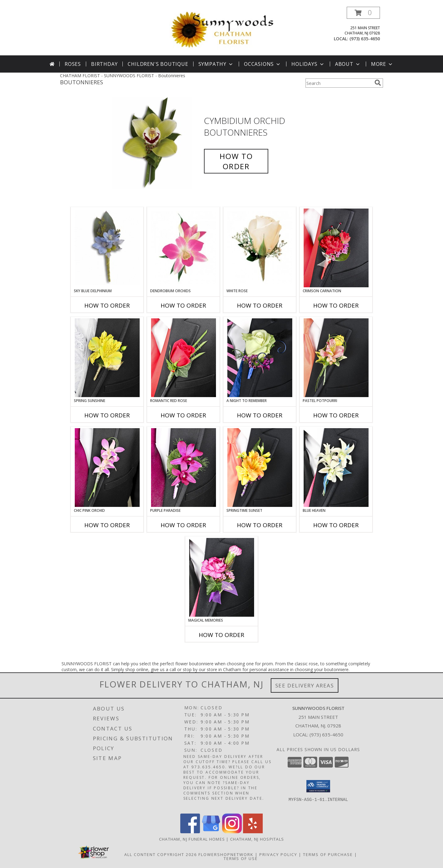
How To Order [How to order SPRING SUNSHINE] (107, 415)
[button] (363, 13)
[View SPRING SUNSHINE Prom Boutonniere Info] (107, 358)
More (382, 64)
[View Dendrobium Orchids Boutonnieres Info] (184, 248)
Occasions (263, 64)
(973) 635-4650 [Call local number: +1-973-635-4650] (365, 39)
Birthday (104, 64)
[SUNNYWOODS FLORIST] (223, 30)
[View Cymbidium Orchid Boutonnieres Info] (156, 143)
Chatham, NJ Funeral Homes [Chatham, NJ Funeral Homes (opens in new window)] (192, 839)
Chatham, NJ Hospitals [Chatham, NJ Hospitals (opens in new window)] (257, 839)
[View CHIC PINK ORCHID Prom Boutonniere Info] (107, 468)
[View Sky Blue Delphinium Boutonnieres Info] (107, 248)
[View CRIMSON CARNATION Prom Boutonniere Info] (336, 248)
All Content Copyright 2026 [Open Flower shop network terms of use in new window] (161, 854)
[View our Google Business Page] (211, 832)
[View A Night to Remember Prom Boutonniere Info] (260, 358)
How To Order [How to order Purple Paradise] (183, 525)
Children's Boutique (158, 64)
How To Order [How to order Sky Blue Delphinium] (107, 305)
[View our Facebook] (190, 832)
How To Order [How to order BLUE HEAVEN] (336, 525)
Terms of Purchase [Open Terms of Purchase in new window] (328, 854)
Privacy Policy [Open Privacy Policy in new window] (278, 854)
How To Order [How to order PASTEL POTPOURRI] (336, 415)
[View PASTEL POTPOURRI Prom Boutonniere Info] (336, 358)
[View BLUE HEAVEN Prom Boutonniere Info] (336, 468)
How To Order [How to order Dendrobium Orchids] (183, 305)
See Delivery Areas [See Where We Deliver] (305, 685)
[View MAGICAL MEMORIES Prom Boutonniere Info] (222, 577)
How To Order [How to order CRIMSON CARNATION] (336, 305)
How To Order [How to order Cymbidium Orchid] (236, 161)
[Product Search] (339, 83)
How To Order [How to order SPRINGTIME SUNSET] (260, 525)
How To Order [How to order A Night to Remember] (260, 415)
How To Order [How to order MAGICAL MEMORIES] (221, 635)
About (348, 64)
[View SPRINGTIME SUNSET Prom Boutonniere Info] (260, 468)
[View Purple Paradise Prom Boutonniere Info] (184, 468)
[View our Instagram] (232, 832)
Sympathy (216, 64)
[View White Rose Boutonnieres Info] (260, 248)
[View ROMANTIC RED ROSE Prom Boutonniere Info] (184, 358)
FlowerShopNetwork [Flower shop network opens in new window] (226, 854)
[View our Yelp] (253, 832)
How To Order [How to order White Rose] (260, 305)
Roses (73, 64)
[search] (378, 83)
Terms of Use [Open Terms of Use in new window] (241, 858)
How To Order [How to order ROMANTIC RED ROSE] (183, 415)
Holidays (308, 64)
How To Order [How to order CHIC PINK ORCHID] (107, 525)
